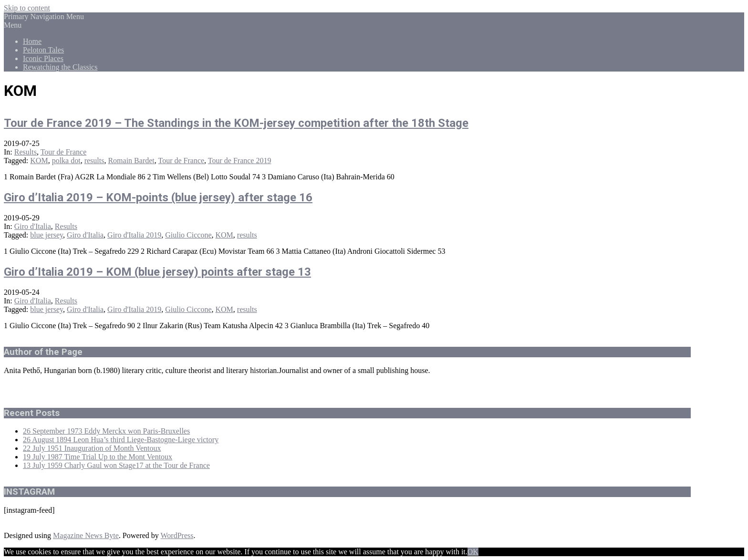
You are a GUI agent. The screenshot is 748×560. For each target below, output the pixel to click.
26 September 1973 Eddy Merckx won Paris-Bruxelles (106, 431)
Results (26, 152)
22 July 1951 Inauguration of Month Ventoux (92, 448)
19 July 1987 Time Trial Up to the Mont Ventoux (98, 457)
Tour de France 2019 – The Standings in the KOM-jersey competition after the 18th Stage (236, 123)
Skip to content (27, 8)
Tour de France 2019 (240, 161)
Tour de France (64, 152)
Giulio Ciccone (188, 235)
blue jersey (47, 235)
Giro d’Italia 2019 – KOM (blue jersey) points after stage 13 (157, 272)
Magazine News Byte (86, 535)
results (94, 161)
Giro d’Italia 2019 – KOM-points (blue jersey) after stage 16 (158, 197)
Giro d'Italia (33, 226)
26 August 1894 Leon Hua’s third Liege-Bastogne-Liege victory (121, 440)
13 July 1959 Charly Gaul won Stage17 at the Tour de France (116, 465)
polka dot (66, 161)
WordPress (177, 535)
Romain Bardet (131, 161)
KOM (39, 161)
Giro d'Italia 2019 (134, 235)
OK (473, 552)
